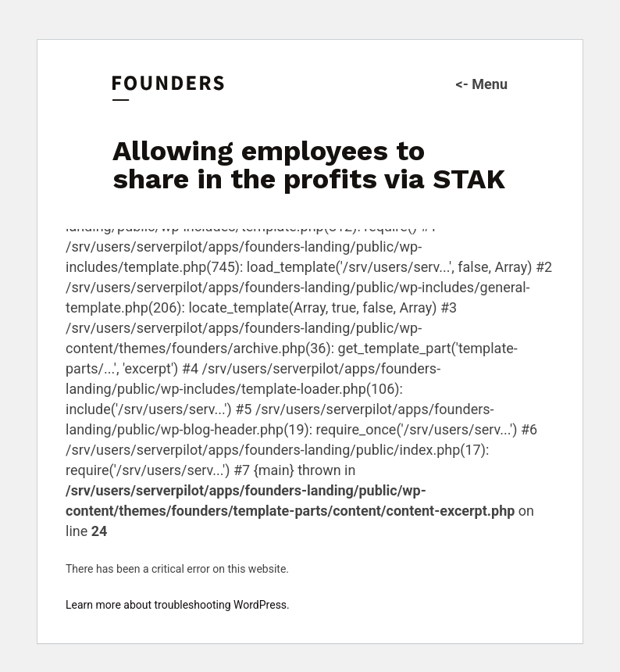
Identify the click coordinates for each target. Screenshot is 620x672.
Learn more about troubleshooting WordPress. (178, 605)
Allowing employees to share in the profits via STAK (309, 165)
